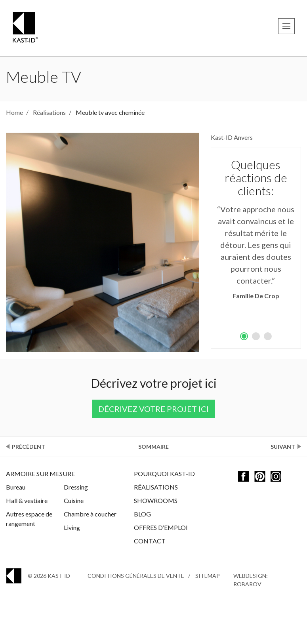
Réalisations (156, 487)
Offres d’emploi (161, 527)
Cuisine (74, 500)
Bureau (16, 487)
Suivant (283, 447)
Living (72, 527)
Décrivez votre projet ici (153, 409)
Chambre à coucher (90, 514)
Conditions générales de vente (136, 576)
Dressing (76, 487)
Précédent (29, 447)
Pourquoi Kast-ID (164, 473)
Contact (150, 541)
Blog (142, 514)
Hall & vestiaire (27, 500)
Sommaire (153, 447)
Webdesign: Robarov (251, 580)
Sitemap (208, 576)
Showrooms (156, 500)
